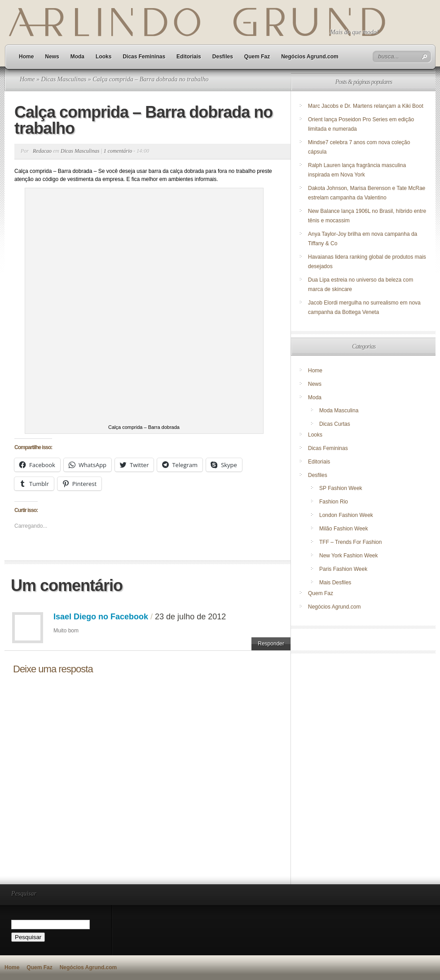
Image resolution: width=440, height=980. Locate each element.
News (52, 57)
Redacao (42, 151)
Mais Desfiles (335, 583)
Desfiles (223, 57)
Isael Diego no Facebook (101, 617)
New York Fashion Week (349, 556)
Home (26, 57)
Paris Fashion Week (343, 569)
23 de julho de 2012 (190, 617)
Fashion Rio (334, 502)
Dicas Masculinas (64, 79)
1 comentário (118, 151)
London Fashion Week (346, 515)
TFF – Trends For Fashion (350, 542)
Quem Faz (257, 57)
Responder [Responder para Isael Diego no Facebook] (271, 644)
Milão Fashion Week (344, 529)
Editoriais (189, 57)
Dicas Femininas (144, 57)
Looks (103, 57)
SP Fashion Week (341, 488)
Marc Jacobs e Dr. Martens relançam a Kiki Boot (366, 106)
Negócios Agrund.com (310, 57)
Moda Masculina (339, 411)
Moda (77, 57)
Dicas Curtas (335, 424)
